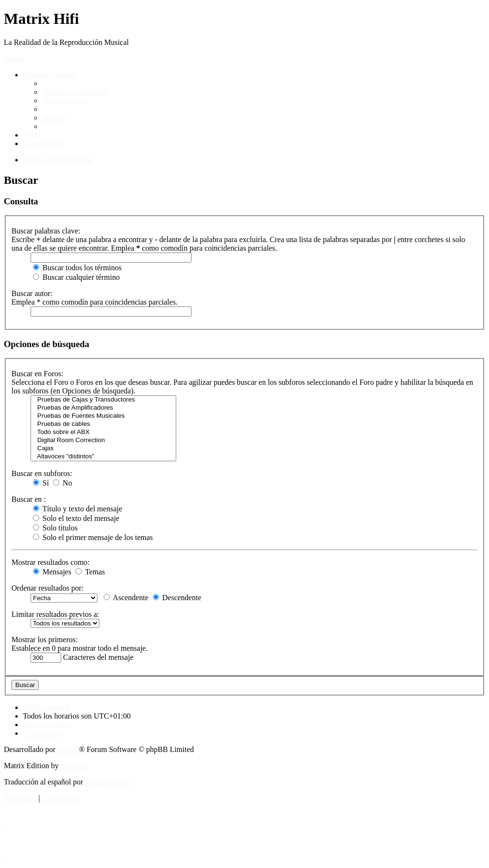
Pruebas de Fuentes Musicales (103, 416)
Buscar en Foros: (37, 374)
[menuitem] (74, 92)
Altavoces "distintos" (103, 457)
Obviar (14, 58)
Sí (41, 483)
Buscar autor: (32, 293)
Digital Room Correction (103, 440)
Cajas (103, 449)
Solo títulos (55, 528)
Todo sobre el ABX (103, 432)
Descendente (177, 598)
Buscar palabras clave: (46, 231)
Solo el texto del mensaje (76, 518)
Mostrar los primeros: (45, 640)
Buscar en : (29, 499)
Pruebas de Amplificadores (103, 408)
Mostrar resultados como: (51, 562)
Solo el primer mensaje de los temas (93, 537)
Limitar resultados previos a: (55, 614)
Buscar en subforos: (42, 473)
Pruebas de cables (103, 424)
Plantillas (75, 766)
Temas (90, 572)
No (63, 483)
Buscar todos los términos (77, 268)
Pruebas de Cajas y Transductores (103, 400)
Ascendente (126, 598)
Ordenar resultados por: (48, 588)
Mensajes (52, 572)
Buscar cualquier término (76, 277)
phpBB (68, 749)
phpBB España (108, 782)
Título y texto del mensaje (78, 509)
